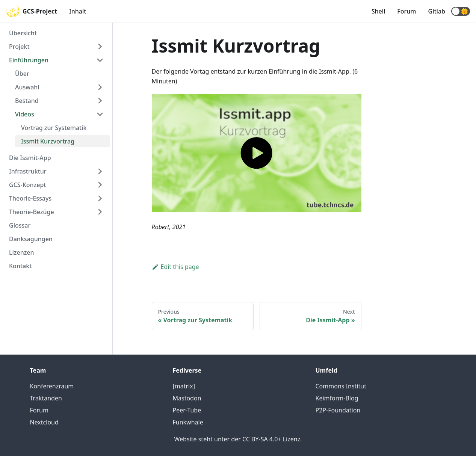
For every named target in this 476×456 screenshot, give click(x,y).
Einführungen (29, 60)
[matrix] (184, 386)
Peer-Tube (187, 410)
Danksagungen (31, 239)
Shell (379, 11)
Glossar (20, 225)
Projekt (19, 47)
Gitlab (437, 11)
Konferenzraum (52, 386)
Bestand (27, 101)
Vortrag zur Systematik (54, 128)
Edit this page (175, 267)
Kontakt (20, 266)
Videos (25, 114)
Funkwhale (188, 422)
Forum (406, 11)
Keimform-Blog (337, 398)
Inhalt (78, 11)
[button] (461, 11)
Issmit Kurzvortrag (48, 141)
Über (22, 74)
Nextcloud (44, 422)
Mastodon (187, 398)
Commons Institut (341, 386)
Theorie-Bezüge (32, 212)
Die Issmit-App (30, 158)
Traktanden (46, 398)
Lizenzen (22, 252)
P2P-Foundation (338, 410)
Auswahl (27, 87)
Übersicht (23, 33)
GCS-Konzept (28, 185)
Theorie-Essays (30, 198)
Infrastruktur (28, 171)
